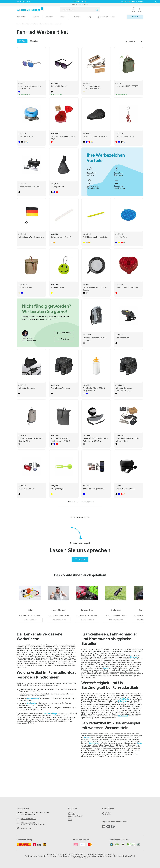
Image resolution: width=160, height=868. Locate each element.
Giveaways (134, 686)
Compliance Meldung (75, 816)
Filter (22, 41)
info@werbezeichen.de (29, 819)
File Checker (106, 814)
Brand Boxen (106, 812)
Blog (89, 17)
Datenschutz (72, 814)
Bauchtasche (31, 732)
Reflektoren (123, 730)
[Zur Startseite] (30, 9)
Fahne (139, 772)
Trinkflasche (125, 728)
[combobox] (78, 10)
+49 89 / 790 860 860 (137, 2)
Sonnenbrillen (94, 772)
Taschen (106, 697)
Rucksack (87, 767)
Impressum (72, 812)
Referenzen (76, 17)
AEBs (69, 818)
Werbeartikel (123, 745)
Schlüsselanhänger (51, 743)
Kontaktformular (26, 828)
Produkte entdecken (30, 649)
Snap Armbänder (33, 728)
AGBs (70, 820)
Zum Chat (80, 589)
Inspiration (49, 17)
